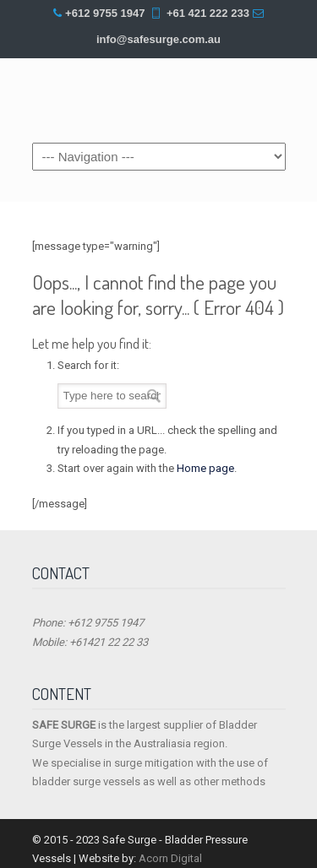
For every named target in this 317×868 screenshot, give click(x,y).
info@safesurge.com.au (158, 39)
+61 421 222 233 (208, 13)
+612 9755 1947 (105, 13)
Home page (205, 468)
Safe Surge (159, 99)
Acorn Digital (170, 858)
